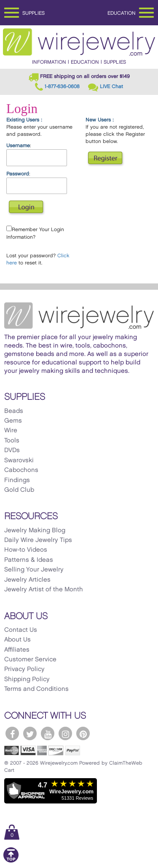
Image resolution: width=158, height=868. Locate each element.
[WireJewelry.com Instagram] (65, 733)
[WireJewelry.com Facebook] (12, 733)
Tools (12, 441)
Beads (14, 411)
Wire (11, 431)
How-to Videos (26, 550)
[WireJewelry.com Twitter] (30, 733)
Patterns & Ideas (29, 560)
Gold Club (19, 490)
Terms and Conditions (36, 689)
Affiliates (17, 650)
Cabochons (21, 470)
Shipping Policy (27, 679)
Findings (17, 480)
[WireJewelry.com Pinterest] (83, 733)
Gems (13, 421)
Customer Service (30, 660)
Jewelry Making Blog (35, 531)
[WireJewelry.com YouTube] (48, 733)
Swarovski (19, 461)
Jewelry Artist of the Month (44, 590)
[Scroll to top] (11, 861)
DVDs (12, 450)
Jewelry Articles (27, 580)
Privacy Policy (24, 669)
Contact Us (21, 630)
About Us (17, 640)
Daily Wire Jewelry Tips (38, 540)
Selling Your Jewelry (34, 570)
